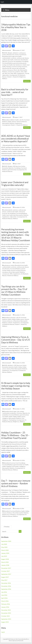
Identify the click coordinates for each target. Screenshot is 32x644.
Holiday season (20, 319)
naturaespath (7, 50)
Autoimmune (23, 55)
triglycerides (6, 75)
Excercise (10, 61)
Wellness (5, 79)
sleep (12, 73)
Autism (17, 55)
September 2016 (6, 589)
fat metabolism (18, 61)
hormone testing (17, 67)
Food (17, 463)
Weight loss (22, 77)
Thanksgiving (12, 420)
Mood (15, 70)
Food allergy (25, 61)
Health (24, 65)
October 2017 (6, 571)
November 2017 (6, 568)
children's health (14, 120)
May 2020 (4, 547)
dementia (11, 367)
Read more (27, 81)
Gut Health (10, 65)
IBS (10, 68)
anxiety (4, 55)
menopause (10, 70)
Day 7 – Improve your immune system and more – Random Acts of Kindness (16, 483)
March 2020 (5, 550)
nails (18, 70)
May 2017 (4, 580)
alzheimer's (16, 53)
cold (20, 120)
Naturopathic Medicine (8, 123)
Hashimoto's (19, 65)
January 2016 (5, 607)
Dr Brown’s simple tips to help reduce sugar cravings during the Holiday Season (16, 386)
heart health (10, 215)
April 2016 (4, 598)
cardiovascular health (8, 60)
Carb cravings (20, 411)
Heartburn (9, 67)
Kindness (10, 513)
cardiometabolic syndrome (9, 58)
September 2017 (6, 574)
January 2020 (5, 553)
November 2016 (6, 586)
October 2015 (6, 616)
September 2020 (6, 541)
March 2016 (5, 601)
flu (23, 120)
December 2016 (6, 583)
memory (4, 70)
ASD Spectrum (10, 55)
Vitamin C (10, 77)
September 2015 (6, 619)
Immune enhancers (22, 122)
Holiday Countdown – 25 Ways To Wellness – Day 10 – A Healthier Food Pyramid (15, 435)
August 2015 (5, 622)
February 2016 (6, 604)
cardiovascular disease (23, 58)
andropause (22, 53)
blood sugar (12, 56)
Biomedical (5, 56)
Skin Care (7, 73)
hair (14, 65)
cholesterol (17, 60)
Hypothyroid (6, 68)
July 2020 (4, 544)
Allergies (10, 53)
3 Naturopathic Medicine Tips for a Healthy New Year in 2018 (16, 27)
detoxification (24, 60)
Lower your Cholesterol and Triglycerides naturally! (15, 184)
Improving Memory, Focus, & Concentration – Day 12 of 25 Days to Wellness (16, 340)
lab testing (19, 68)
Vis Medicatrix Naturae (8, 324)
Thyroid (27, 73)
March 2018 (5, 562)
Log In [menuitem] (2, 2)
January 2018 (5, 565)
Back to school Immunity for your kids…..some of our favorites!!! (15, 92)
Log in (3, 632)
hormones (24, 67)
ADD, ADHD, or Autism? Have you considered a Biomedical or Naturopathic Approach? (16, 139)
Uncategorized (13, 75)
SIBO (26, 72)
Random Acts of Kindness (9, 515)
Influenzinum (16, 321)
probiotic (18, 72)
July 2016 (4, 592)
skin (3, 73)
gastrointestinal (18, 63)
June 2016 (4, 595)
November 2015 (6, 613)
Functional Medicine (8, 63)
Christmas (13, 318)
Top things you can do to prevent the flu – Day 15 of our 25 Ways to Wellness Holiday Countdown (14, 291)
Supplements (21, 73)
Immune (14, 68)
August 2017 (5, 577)
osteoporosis (11, 72)
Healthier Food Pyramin (13, 466)
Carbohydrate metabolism (9, 413)
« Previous (6, 527)
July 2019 (4, 556)
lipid (24, 68)
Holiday (14, 319)
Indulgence (5, 418)
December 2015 (6, 610)
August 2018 (5, 559)
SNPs (15, 73)
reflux (22, 72)
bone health (18, 56)
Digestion (5, 61)
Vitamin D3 (16, 77)
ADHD (5, 53)
